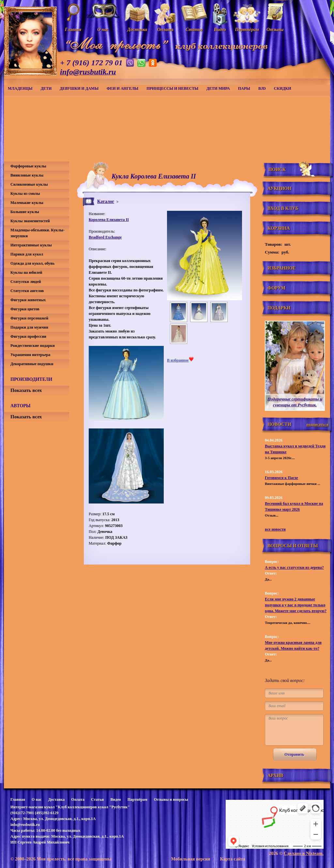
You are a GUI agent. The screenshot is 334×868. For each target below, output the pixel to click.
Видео (115, 799)
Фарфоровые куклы (28, 166)
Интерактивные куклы (31, 245)
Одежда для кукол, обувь (32, 263)
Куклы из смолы (25, 194)
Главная (18, 799)
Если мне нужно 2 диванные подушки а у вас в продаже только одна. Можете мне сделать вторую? (296, 605)
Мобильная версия (190, 859)
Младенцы (20, 88)
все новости (275, 529)
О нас (37, 799)
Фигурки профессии (28, 336)
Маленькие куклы (27, 203)
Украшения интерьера (30, 355)
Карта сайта (233, 859)
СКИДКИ (283, 88)
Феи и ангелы (122, 88)
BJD (262, 88)
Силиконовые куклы (29, 184)
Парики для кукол (27, 254)
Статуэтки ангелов (27, 291)
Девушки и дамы (79, 88)
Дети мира (218, 88)
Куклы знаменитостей (30, 221)
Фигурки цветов (25, 309)
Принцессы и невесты (172, 88)
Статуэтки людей (26, 282)
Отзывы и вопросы (171, 799)
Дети (46, 88)
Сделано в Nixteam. (304, 853)
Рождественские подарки (33, 346)
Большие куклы (25, 212)
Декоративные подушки (32, 364)
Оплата (78, 799)
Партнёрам (137, 799)
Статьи (97, 799)
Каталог (106, 201)
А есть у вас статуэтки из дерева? (294, 567)
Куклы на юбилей (26, 272)
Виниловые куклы (27, 175)
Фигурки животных (28, 300)
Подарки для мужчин (29, 327)
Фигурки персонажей (29, 318)
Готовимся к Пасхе (281, 478)
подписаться (317, 425)
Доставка (56, 799)
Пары (244, 88)
